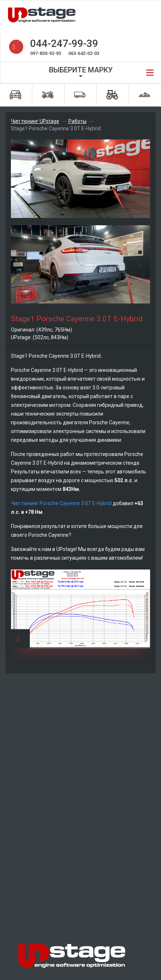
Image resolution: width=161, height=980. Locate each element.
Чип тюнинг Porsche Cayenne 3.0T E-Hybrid (62, 503)
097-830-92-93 (46, 53)
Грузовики (80, 95)
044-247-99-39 (64, 43)
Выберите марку (81, 70)
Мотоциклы (48, 95)
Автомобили (15, 95)
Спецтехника (112, 95)
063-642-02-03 (84, 53)
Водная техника (144, 95)
